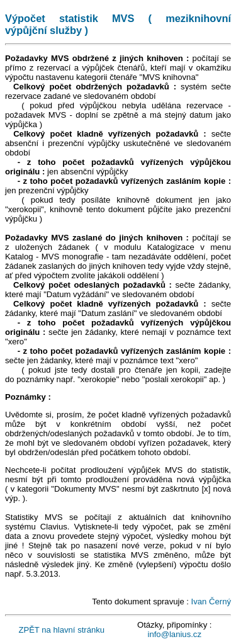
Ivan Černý (211, 602)
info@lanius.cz (175, 634)
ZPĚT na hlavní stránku (61, 630)
